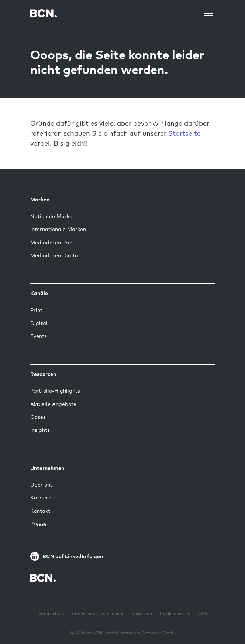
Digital (39, 323)
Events (39, 336)
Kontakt (40, 511)
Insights (40, 430)
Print (36, 310)
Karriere (41, 498)
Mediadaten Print (52, 243)
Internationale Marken (58, 229)
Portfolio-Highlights (55, 391)
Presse (39, 524)
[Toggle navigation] (208, 13)
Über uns (42, 485)
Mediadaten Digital (55, 255)
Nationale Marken (53, 216)
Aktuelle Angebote (53, 404)
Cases (38, 417)
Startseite (184, 133)
